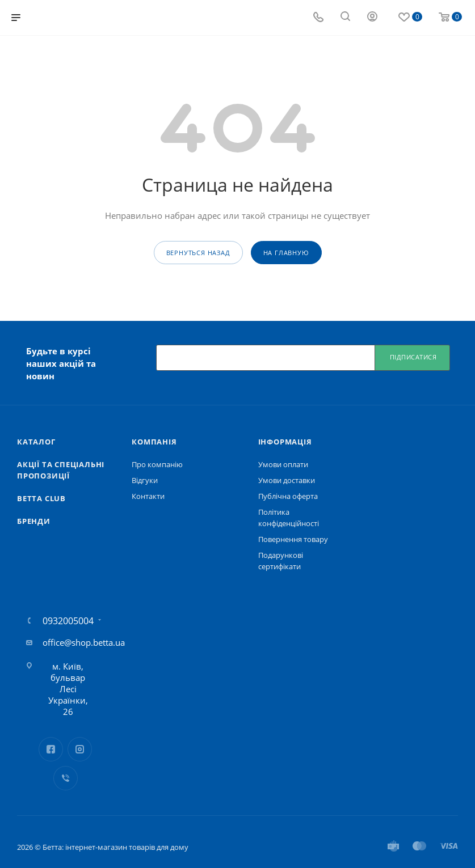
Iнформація (285, 442)
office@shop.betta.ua (84, 642)
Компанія (154, 442)
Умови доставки (287, 480)
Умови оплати (283, 464)
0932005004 (68, 621)
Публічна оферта (288, 496)
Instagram (80, 749)
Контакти (148, 496)
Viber (66, 778)
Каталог (36, 442)
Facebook (51, 749)
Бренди (34, 521)
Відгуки (145, 480)
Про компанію (157, 464)
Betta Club (41, 498)
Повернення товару (293, 539)
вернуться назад (198, 253)
